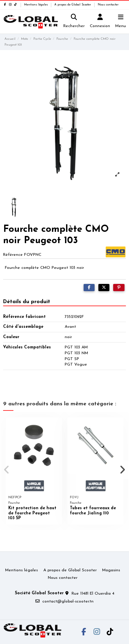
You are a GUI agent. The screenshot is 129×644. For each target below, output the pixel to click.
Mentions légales (36, 5)
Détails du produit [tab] (27, 302)
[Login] (100, 22)
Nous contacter (108, 5)
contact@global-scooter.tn (68, 601)
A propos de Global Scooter (73, 5)
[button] (7, 470)
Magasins (111, 570)
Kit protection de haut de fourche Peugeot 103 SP (32, 513)
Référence (13, 255)
